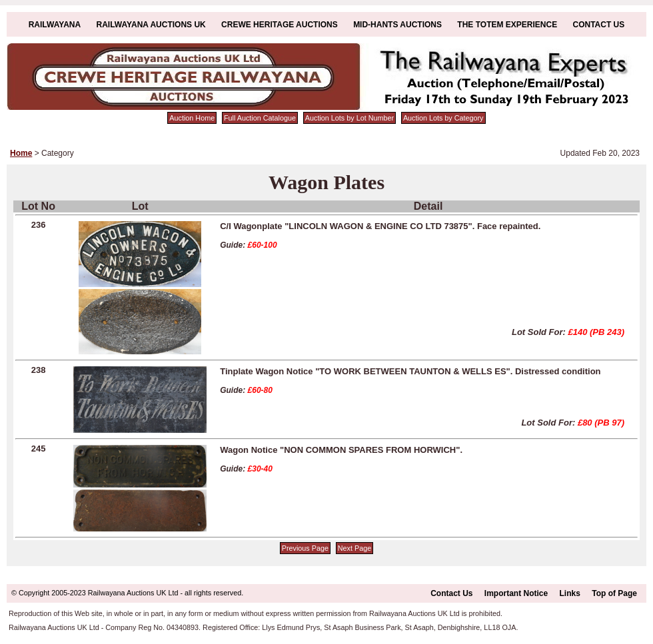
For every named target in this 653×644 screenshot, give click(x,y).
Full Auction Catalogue (260, 118)
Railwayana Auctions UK (151, 25)
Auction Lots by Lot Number (349, 118)
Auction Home (192, 118)
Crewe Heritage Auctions (280, 25)
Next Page (354, 548)
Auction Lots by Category (443, 118)
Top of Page (614, 593)
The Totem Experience (507, 25)
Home (21, 153)
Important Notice (516, 593)
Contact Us (599, 25)
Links (570, 593)
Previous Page (305, 548)
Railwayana (55, 25)
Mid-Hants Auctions (397, 25)
